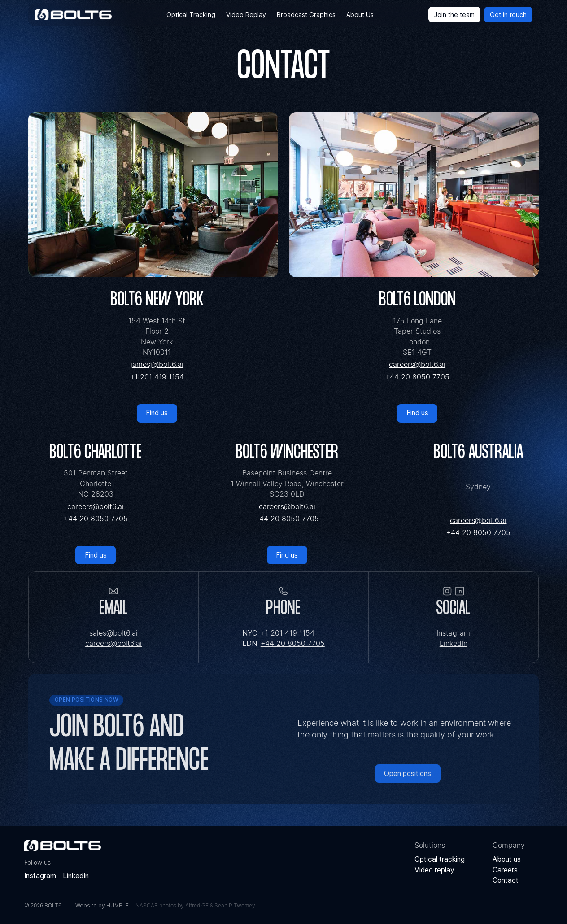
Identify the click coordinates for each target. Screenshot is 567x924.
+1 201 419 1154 (157, 377)
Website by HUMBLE (102, 906)
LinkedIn (454, 643)
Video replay (434, 870)
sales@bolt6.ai (113, 633)
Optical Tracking (191, 15)
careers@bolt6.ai (417, 364)
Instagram (453, 633)
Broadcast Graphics (306, 15)
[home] (73, 15)
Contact (506, 880)
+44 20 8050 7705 (417, 377)
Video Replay (246, 15)
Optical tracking (440, 859)
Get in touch (508, 15)
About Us (360, 15)
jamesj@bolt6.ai (157, 364)
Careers (505, 870)
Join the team (454, 15)
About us (507, 859)
